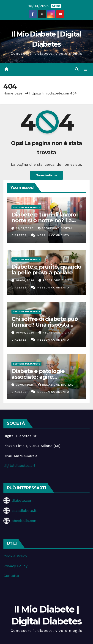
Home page (13, 93)
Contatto (11, 576)
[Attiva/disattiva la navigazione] (86, 69)
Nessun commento (53, 235)
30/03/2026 (26, 385)
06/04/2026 (26, 333)
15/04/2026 (25, 228)
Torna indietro (47, 175)
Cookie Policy (15, 556)
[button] (77, 69)
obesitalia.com (24, 521)
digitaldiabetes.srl (19, 466)
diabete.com (22, 500)
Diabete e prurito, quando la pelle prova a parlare (46, 270)
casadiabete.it (24, 511)
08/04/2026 (26, 280)
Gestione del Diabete (26, 207)
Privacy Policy (15, 566)
